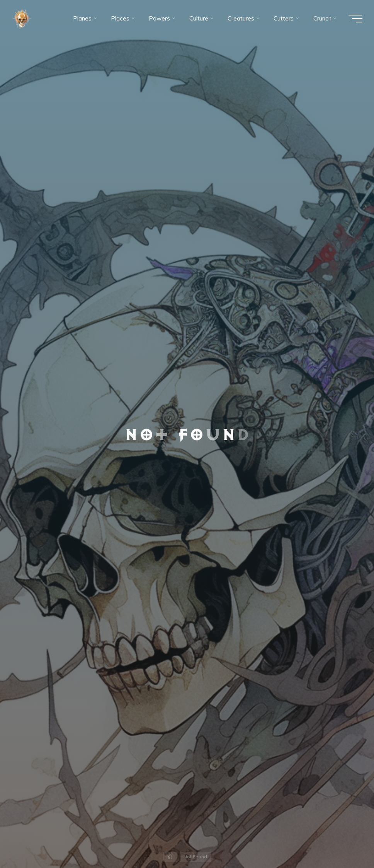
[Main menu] (355, 19)
